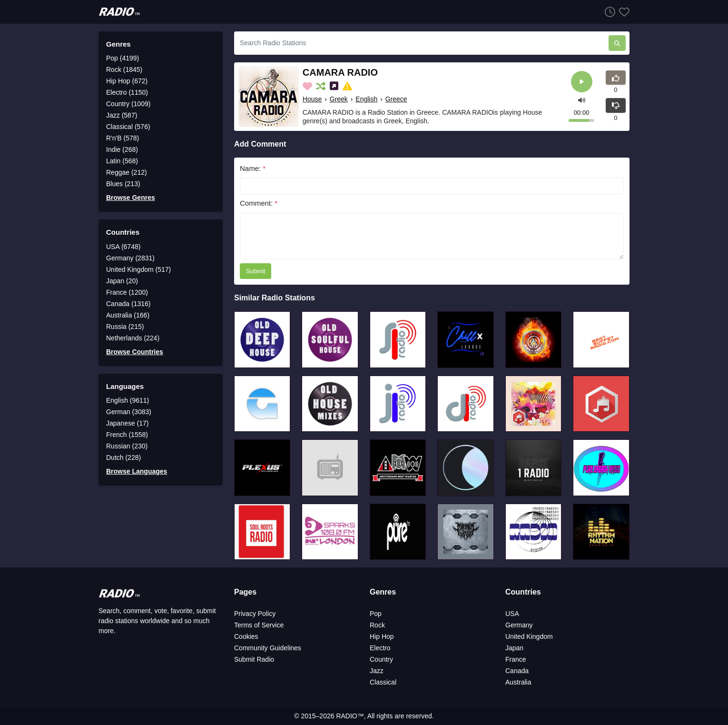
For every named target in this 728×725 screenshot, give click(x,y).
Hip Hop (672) (127, 81)
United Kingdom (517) (138, 269)
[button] (582, 99)
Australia (518, 682)
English (366, 99)
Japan (514, 648)
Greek (339, 99)
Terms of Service (259, 625)
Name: (253, 168)
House (312, 99)
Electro (380, 648)
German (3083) (129, 412)
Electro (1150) (127, 92)
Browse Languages (137, 471)
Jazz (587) (122, 115)
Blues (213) (123, 184)
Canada (517, 671)
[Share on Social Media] (335, 86)
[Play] (582, 82)
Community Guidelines (268, 648)
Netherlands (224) (133, 338)
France (516, 659)
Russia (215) (125, 327)
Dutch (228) (123, 457)
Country (381, 659)
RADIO (346, 716)
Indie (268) (122, 149)
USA (512, 614)
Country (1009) (128, 104)
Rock (377, 625)
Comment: (259, 203)
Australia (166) (128, 315)
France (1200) (127, 292)
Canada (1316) (128, 304)
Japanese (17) (128, 423)
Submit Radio (254, 659)
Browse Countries (135, 352)
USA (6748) (123, 247)
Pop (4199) (123, 58)
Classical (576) (128, 127)
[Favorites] (622, 12)
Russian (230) (127, 446)
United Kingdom (529, 636)
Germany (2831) (130, 258)
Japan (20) (122, 281)
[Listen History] (608, 12)
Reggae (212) (127, 172)
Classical (383, 682)
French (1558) (127, 435)
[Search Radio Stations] (421, 43)
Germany (519, 625)
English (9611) (128, 400)
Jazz (377, 671)
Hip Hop (382, 636)
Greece (396, 99)
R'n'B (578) (123, 138)
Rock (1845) (124, 70)
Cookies (246, 636)
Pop (376, 614)
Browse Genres (131, 198)
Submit (256, 271)
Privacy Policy (255, 614)
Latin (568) (122, 161)
